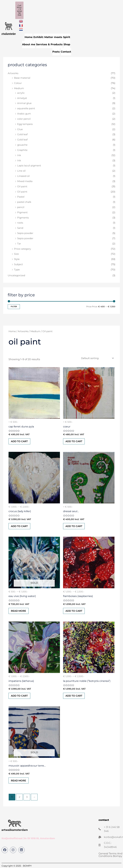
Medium (19, 87)
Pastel (21, 196)
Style (17, 258)
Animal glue (24, 102)
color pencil (24, 118)
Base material (22, 77)
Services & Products (49, 44)
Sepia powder (25, 232)
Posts (56, 51)
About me (29, 44)
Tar (19, 243)
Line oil (21, 170)
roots (20, 222)
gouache (22, 144)
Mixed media (25, 180)
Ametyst (22, 97)
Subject (18, 263)
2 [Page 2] (19, 799)
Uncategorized (16, 275)
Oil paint (22, 186)
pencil (21, 206)
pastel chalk (24, 201)
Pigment (22, 211)
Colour (18, 82)
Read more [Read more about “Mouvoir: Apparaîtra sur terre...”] (19, 782)
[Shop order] (97, 357)
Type (17, 269)
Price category (22, 248)
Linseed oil (23, 175)
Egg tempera (25, 123)
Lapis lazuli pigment (29, 165)
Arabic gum (24, 113)
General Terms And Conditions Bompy (110, 856)
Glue (20, 128)
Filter (14, 306)
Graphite (22, 149)
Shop (67, 44)
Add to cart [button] (20, 441)
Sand (20, 227)
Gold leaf (22, 133)
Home (29, 37)
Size (16, 253)
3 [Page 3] (27, 799)
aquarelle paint (26, 107)
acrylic (21, 92)
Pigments (23, 217)
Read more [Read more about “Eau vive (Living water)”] (19, 611)
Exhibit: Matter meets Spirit (52, 37)
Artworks (13, 72)
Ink (19, 154)
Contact (66, 51)
